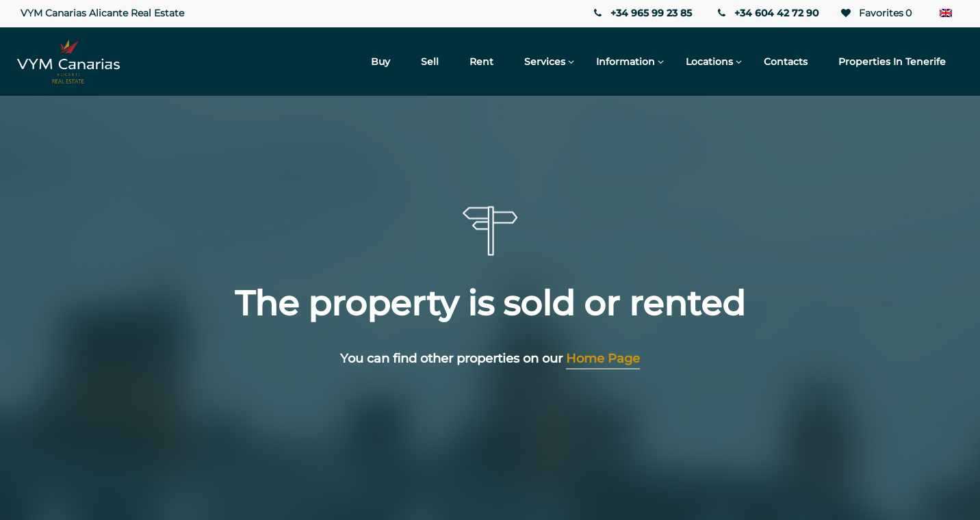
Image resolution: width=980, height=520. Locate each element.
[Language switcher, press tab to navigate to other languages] (946, 14)
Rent (481, 62)
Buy (381, 62)
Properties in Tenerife (892, 62)
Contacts (786, 62)
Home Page (603, 359)
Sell (430, 62)
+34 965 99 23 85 (641, 13)
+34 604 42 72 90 (767, 13)
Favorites (875, 13)
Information (626, 62)
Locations (709, 62)
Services (545, 62)
